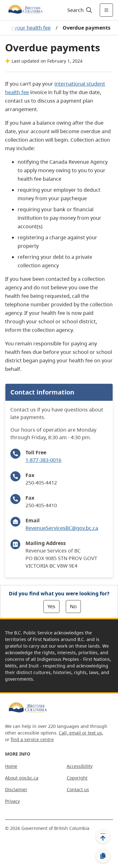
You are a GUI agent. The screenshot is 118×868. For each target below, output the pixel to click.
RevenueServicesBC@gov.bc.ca (62, 528)
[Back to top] (103, 836)
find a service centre (32, 739)
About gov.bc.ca (22, 778)
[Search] (79, 10)
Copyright (77, 778)
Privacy (12, 801)
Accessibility (80, 766)
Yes (51, 606)
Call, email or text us (80, 733)
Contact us (78, 789)
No (73, 606)
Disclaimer (16, 789)
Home (11, 766)
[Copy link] (103, 856)
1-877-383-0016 (43, 460)
